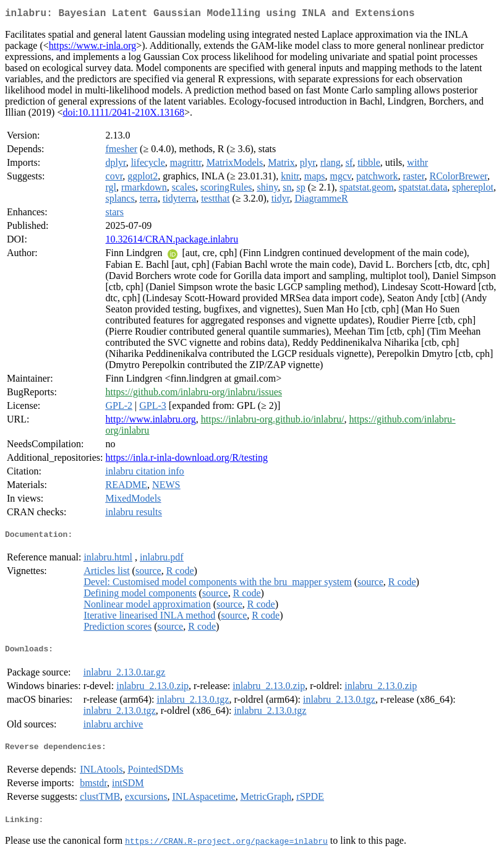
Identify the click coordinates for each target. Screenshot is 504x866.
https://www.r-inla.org (92, 48)
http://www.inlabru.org (151, 422)
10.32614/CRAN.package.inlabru (172, 242)
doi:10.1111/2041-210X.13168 (123, 115)
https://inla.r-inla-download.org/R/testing (187, 460)
